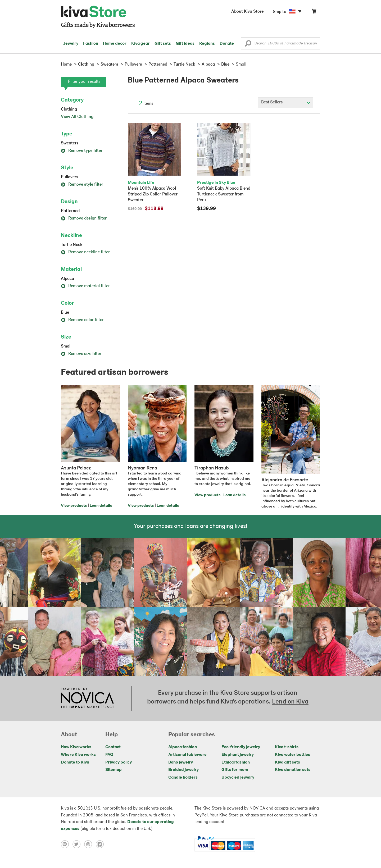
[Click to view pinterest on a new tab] (67, 844)
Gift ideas (185, 44)
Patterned (70, 211)
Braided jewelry (183, 770)
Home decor (115, 44)
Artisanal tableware (187, 755)
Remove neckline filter (85, 252)
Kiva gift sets (287, 762)
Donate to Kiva (75, 762)
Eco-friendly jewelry (241, 747)
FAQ (109, 755)
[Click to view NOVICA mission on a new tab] (87, 698)
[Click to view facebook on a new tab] (101, 844)
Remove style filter (82, 185)
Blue (65, 313)
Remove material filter (85, 286)
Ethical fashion (236, 762)
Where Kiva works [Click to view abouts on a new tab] (78, 755)
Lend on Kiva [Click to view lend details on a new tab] (290, 702)
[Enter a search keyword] (280, 43)
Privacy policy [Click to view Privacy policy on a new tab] (119, 762)
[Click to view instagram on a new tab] (90, 844)
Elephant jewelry (238, 755)
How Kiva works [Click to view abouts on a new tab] (76, 747)
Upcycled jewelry (238, 778)
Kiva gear (140, 44)
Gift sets (163, 44)
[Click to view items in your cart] (314, 12)
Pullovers (70, 177)
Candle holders (183, 778)
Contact (113, 747)
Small (66, 346)
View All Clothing (77, 117)
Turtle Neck (72, 245)
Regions (207, 44)
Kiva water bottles (292, 755)
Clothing (69, 109)
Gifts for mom (235, 770)
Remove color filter (82, 320)
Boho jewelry (181, 762)
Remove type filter (82, 151)
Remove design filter (84, 218)
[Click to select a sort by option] (285, 103)
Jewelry (71, 44)
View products (74, 506)
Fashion (91, 44)
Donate (227, 44)
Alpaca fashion (183, 747)
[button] (248, 45)
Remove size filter (81, 354)
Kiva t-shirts (287, 747)
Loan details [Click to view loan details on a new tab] (101, 506)
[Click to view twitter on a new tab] (78, 844)
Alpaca (67, 279)
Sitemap (114, 770)
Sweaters (70, 143)
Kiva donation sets (293, 770)
